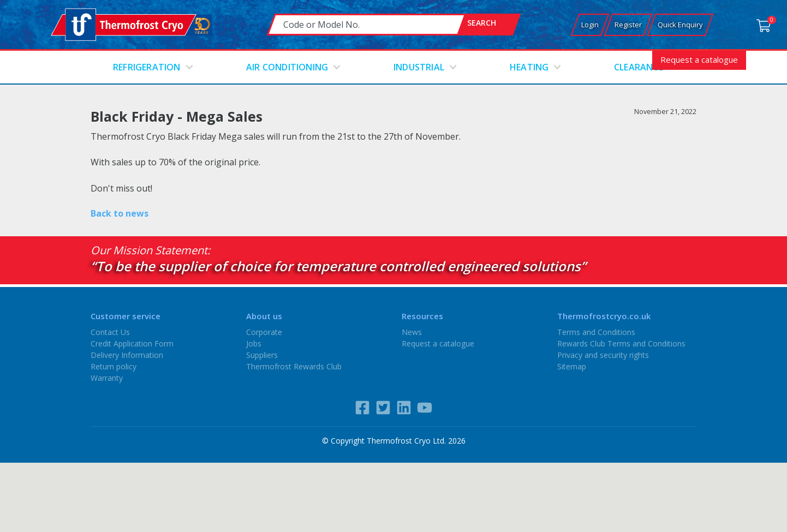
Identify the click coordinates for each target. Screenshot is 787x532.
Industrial (419, 67)
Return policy (114, 366)
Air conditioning (287, 67)
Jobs (254, 343)
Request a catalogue (699, 59)
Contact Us (110, 332)
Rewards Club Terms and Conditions (621, 343)
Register (628, 25)
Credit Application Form (132, 343)
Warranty (107, 378)
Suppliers (262, 355)
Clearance (639, 67)
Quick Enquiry (680, 25)
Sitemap (572, 366)
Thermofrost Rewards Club (294, 366)
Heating (529, 67)
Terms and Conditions (596, 332)
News (412, 332)
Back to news (120, 213)
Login (590, 25)
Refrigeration (147, 67)
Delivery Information (127, 355)
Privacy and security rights (603, 355)
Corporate (264, 332)
